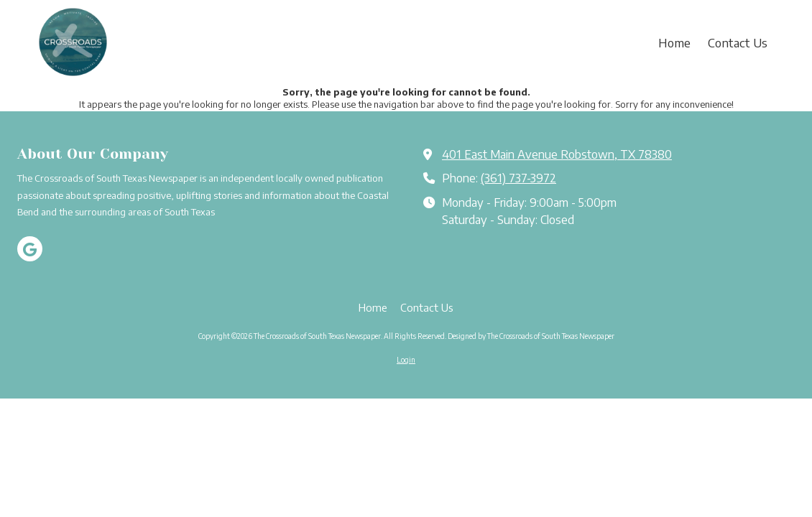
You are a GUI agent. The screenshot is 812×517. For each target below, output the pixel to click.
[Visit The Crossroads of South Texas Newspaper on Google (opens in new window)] (30, 249)
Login (406, 360)
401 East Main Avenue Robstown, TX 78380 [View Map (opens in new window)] (557, 154)
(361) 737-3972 (518, 178)
